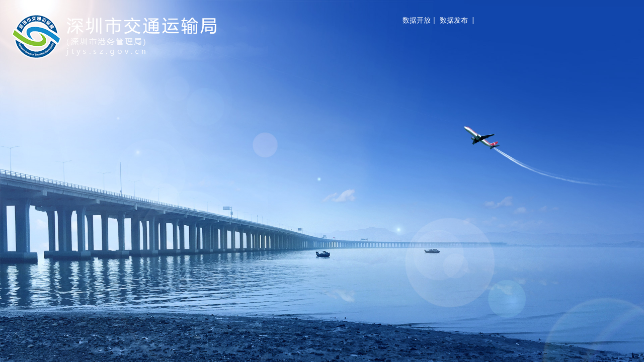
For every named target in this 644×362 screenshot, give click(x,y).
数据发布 (454, 20)
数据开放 (417, 20)
